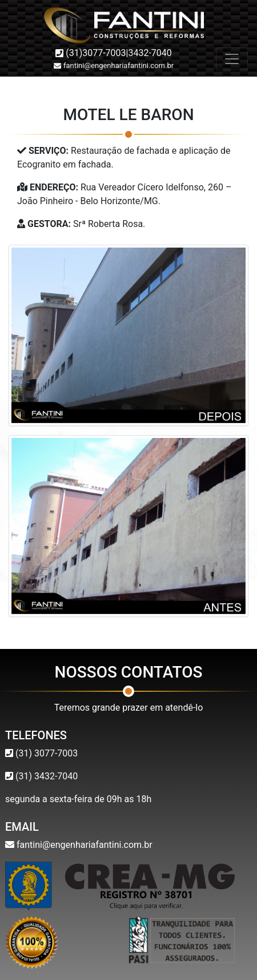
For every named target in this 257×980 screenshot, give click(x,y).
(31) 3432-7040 (45, 776)
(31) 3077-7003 (45, 753)
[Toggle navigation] (232, 59)
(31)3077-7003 (96, 53)
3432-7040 (150, 53)
